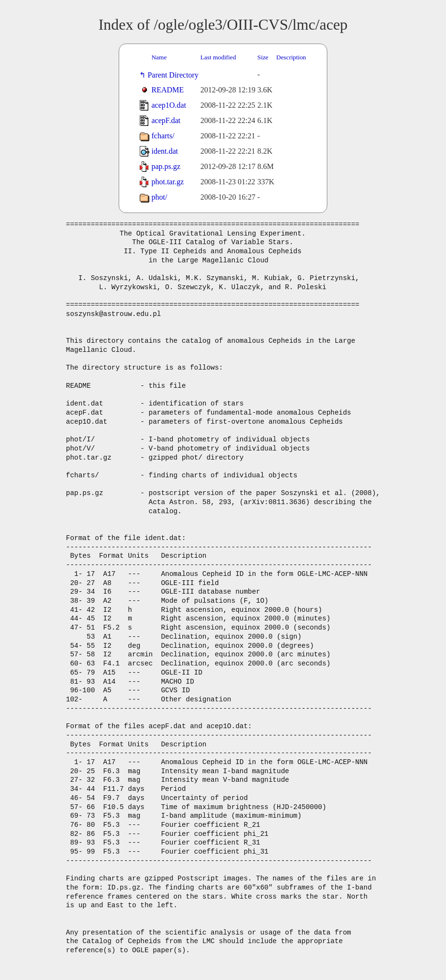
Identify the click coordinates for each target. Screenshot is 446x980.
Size (263, 57)
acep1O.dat (168, 105)
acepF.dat (166, 120)
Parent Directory (175, 75)
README (167, 90)
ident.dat (165, 151)
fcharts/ (163, 136)
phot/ (159, 197)
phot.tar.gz (167, 182)
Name (159, 57)
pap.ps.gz (166, 166)
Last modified (218, 57)
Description (291, 57)
